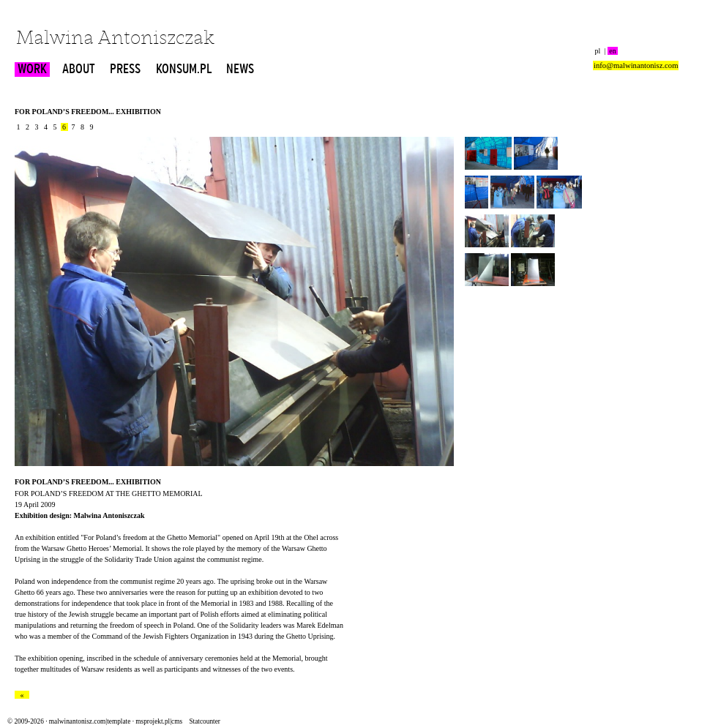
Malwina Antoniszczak (115, 39)
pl (598, 51)
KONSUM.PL (184, 70)
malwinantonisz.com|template (90, 721)
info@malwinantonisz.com (636, 65)
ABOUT (79, 70)
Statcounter (204, 721)
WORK (32, 70)
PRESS (125, 70)
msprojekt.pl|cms (159, 721)
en (613, 51)
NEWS (240, 70)
